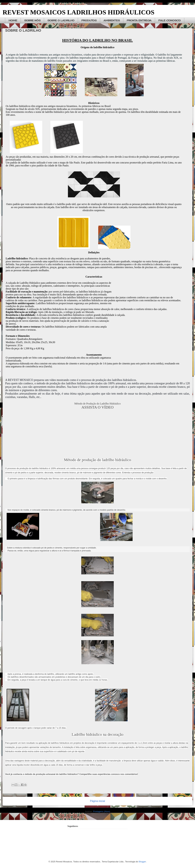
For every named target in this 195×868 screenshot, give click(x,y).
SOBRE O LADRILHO (61, 20)
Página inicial (97, 801)
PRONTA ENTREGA (139, 20)
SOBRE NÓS (32, 20)
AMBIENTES (112, 20)
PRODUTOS (89, 20)
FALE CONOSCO (170, 20)
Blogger (142, 862)
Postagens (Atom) (102, 811)
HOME (13, 20)
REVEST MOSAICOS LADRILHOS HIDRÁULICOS (78, 12)
